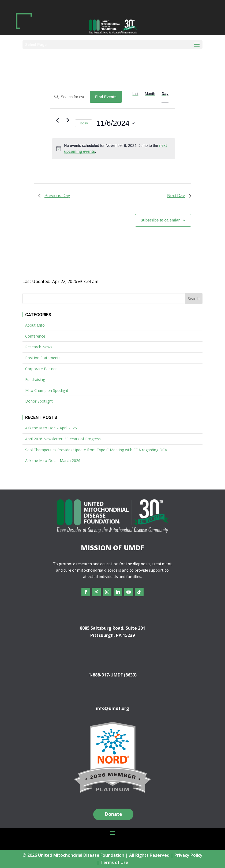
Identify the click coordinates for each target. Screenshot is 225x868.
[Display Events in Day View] (165, 94)
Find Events (106, 97)
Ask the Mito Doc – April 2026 (51, 428)
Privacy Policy (188, 855)
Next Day (179, 196)
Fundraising (35, 379)
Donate (113, 814)
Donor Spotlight (39, 401)
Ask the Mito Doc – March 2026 (53, 460)
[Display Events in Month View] (150, 94)
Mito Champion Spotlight (47, 390)
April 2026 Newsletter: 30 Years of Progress (63, 439)
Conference (35, 336)
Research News (39, 347)
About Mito (35, 325)
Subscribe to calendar (160, 220)
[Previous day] (57, 120)
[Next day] (68, 120)
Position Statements (43, 358)
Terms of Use (114, 862)
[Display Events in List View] (136, 94)
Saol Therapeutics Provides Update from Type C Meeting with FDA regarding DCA (96, 450)
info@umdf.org (112, 708)
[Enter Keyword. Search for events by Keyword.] (70, 97)
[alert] (114, 149)
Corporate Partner (41, 369)
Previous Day (54, 196)
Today (84, 123)
